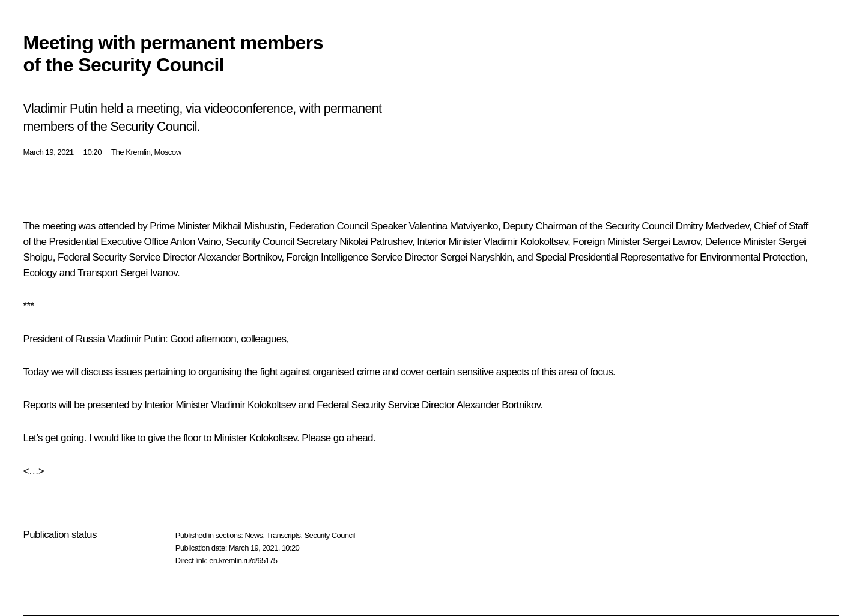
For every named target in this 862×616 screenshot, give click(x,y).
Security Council (330, 535)
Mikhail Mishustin (248, 226)
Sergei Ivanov (149, 273)
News (253, 535)
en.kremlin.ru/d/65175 (243, 560)
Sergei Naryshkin (476, 257)
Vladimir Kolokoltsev (526, 242)
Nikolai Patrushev (376, 242)
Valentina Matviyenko (453, 226)
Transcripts (283, 535)
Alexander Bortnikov (239, 257)
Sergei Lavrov (672, 242)
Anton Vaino (196, 242)
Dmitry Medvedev (712, 226)
